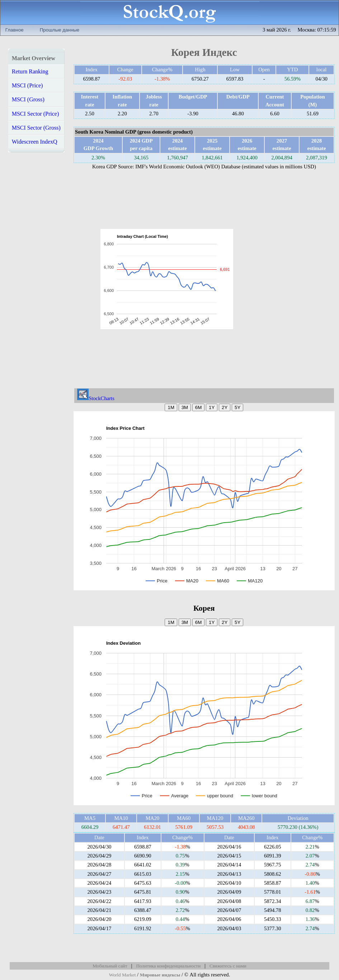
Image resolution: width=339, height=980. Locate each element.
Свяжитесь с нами (228, 966)
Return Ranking (30, 71)
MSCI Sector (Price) (36, 114)
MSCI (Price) (27, 85)
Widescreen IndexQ (35, 142)
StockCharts (96, 398)
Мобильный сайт (110, 966)
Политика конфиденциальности (168, 966)
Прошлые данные (60, 30)
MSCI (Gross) (28, 99)
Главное (15, 30)
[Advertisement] (277, 279)
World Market (123, 975)
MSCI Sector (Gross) (36, 128)
